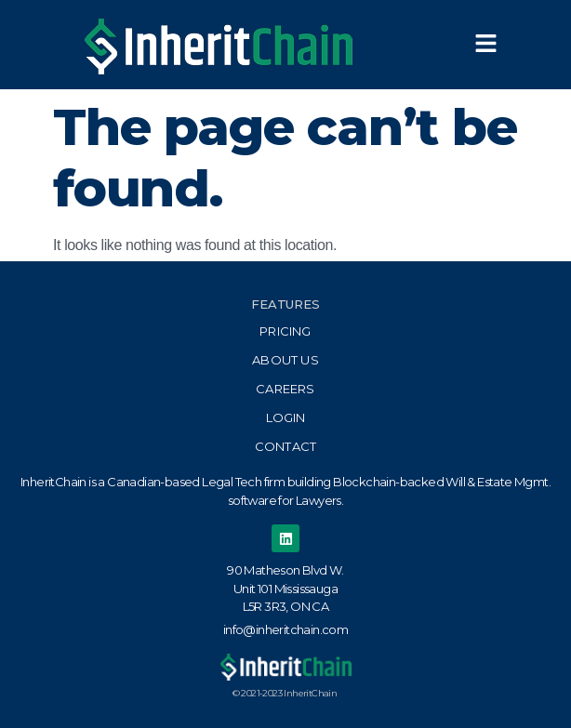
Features (285, 304)
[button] (485, 45)
